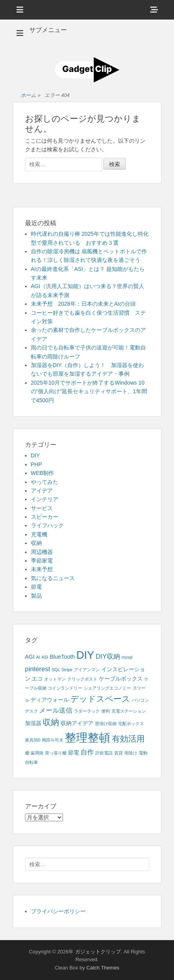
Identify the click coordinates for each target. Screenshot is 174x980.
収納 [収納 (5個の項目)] (51, 722)
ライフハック (47, 525)
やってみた (45, 482)
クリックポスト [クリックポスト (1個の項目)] (82, 679)
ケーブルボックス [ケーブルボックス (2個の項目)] (121, 679)
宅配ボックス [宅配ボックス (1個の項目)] (131, 724)
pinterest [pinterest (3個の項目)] (38, 669)
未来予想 (42, 569)
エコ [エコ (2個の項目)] (37, 679)
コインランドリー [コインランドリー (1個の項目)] (65, 688)
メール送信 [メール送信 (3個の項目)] (56, 710)
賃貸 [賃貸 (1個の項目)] (118, 753)
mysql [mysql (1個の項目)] (127, 657)
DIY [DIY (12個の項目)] (85, 655)
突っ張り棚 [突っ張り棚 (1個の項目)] (56, 753)
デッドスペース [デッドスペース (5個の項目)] (100, 699)
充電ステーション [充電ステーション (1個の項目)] (129, 711)
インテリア (45, 499)
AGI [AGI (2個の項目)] (30, 657)
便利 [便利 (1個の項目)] (106, 711)
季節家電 (42, 561)
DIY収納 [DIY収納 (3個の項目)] (108, 657)
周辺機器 (42, 552)
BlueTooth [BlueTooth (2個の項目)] (62, 657)
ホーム (31, 96)
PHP (37, 464)
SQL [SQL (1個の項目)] (56, 670)
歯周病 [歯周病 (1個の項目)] (37, 753)
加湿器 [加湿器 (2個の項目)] (33, 723)
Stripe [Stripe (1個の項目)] (67, 670)
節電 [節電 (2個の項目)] (74, 752)
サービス (42, 508)
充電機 (39, 534)
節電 (36, 587)
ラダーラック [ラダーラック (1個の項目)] (87, 711)
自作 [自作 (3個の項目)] (87, 752)
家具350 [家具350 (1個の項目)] (33, 740)
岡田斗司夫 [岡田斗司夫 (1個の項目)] (53, 740)
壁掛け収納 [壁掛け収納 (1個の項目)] (106, 724)
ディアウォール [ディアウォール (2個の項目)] (50, 700)
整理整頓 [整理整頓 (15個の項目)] (88, 737)
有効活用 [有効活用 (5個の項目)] (128, 739)
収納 (36, 543)
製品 (36, 596)
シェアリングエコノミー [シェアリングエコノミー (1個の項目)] (107, 688)
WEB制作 (43, 473)
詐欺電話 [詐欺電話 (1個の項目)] (104, 753)
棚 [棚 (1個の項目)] (27, 753)
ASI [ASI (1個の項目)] (45, 657)
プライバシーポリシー (58, 911)
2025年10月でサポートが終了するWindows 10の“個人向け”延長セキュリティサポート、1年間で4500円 (89, 391)
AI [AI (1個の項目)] (38, 657)
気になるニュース (53, 578)
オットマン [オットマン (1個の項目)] (55, 679)
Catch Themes (103, 968)
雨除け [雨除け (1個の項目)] (131, 753)
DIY (35, 455)
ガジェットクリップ (98, 952)
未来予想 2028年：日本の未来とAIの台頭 (83, 304)
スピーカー (45, 517)
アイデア (42, 491)
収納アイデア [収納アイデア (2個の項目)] (77, 723)
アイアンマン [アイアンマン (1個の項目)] (87, 670)
